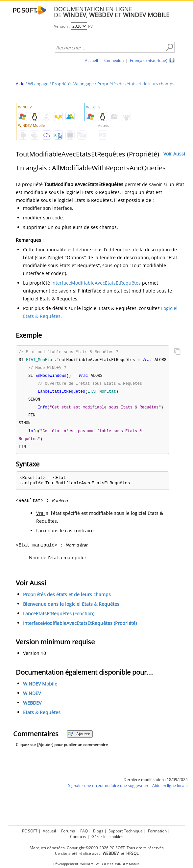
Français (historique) (149, 60)
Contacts (78, 837)
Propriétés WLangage (73, 84)
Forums (68, 831)
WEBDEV (32, 707)
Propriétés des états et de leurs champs (136, 84)
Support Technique (126, 831)
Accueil (91, 60)
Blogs (98, 831)
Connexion (114, 60)
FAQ (84, 831)
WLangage (38, 84)
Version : (62, 26)
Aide (20, 84)
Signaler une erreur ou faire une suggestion (108, 790)
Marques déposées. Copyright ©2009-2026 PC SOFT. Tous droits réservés (97, 848)
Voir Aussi (174, 154)
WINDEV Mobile (40, 688)
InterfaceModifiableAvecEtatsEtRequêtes (96, 283)
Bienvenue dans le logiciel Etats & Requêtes (71, 608)
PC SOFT (30, 831)
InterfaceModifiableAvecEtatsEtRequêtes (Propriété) (80, 627)
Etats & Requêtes (42, 717)
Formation (157, 831)
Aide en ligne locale (170, 790)
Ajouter (79, 738)
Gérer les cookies (107, 837)
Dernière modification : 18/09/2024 (156, 784)
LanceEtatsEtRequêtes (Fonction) (59, 618)
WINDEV (32, 698)
